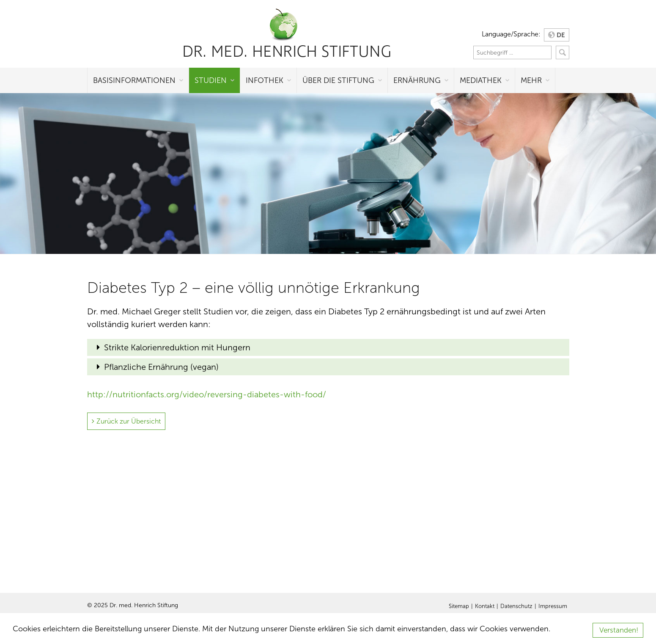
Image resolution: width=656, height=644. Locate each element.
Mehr (531, 80)
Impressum (553, 606)
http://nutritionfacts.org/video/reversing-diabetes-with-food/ (207, 394)
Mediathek (481, 80)
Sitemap (459, 606)
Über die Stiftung (338, 80)
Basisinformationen (134, 80)
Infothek (265, 80)
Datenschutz (516, 606)
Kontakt (485, 606)
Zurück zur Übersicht (129, 421)
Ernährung (417, 80)
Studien (211, 80)
